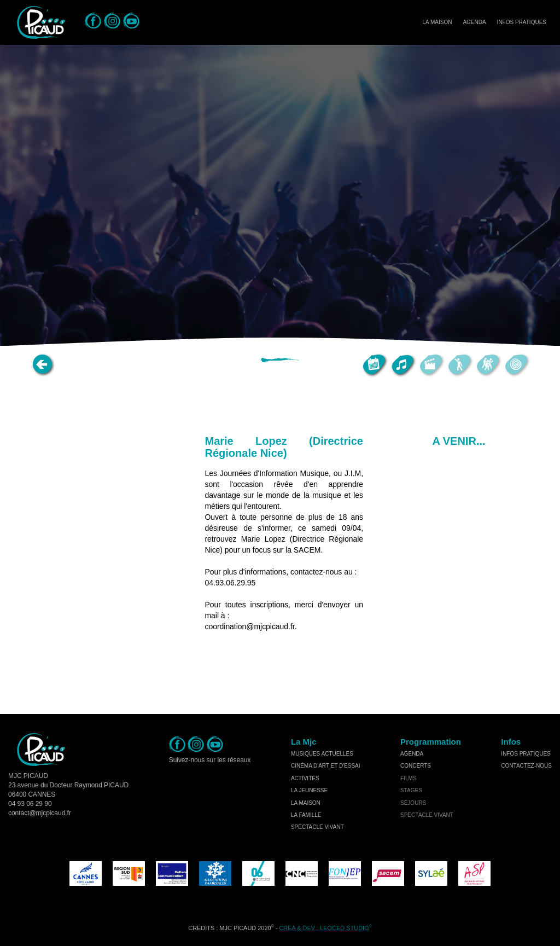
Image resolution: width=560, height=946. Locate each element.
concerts (416, 766)
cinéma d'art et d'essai (326, 766)
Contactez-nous (526, 766)
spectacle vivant (317, 827)
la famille (306, 815)
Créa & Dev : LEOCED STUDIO (324, 928)
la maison (306, 803)
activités (305, 778)
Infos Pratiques (522, 22)
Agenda (474, 22)
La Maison (437, 22)
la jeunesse (309, 790)
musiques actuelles (322, 754)
